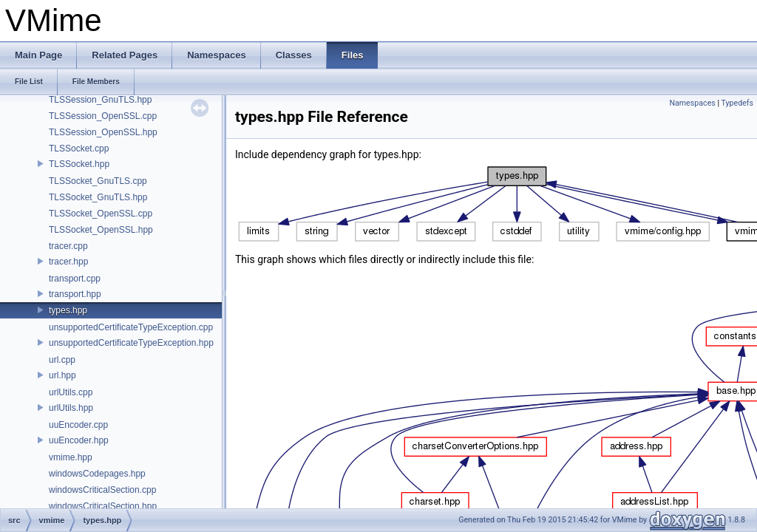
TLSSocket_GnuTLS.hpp (98, 197)
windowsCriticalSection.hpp (103, 506)
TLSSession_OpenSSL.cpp (103, 116)
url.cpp (62, 360)
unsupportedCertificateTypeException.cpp (131, 327)
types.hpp (68, 310)
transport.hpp (75, 294)
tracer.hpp (68, 262)
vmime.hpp (71, 457)
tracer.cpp (68, 246)
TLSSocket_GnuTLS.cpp (98, 181)
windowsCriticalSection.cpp (102, 490)
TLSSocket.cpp (79, 149)
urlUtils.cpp (71, 392)
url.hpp (62, 375)
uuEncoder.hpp (79, 440)
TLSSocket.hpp (79, 164)
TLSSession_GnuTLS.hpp (100, 100)
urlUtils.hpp (71, 408)
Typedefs (737, 103)
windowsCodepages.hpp (97, 474)
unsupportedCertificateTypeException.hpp (131, 343)
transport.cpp (75, 279)
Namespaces (692, 103)
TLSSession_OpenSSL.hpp (103, 132)
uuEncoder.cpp (78, 425)
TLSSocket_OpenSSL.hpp (101, 230)
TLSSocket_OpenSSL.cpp (101, 214)
